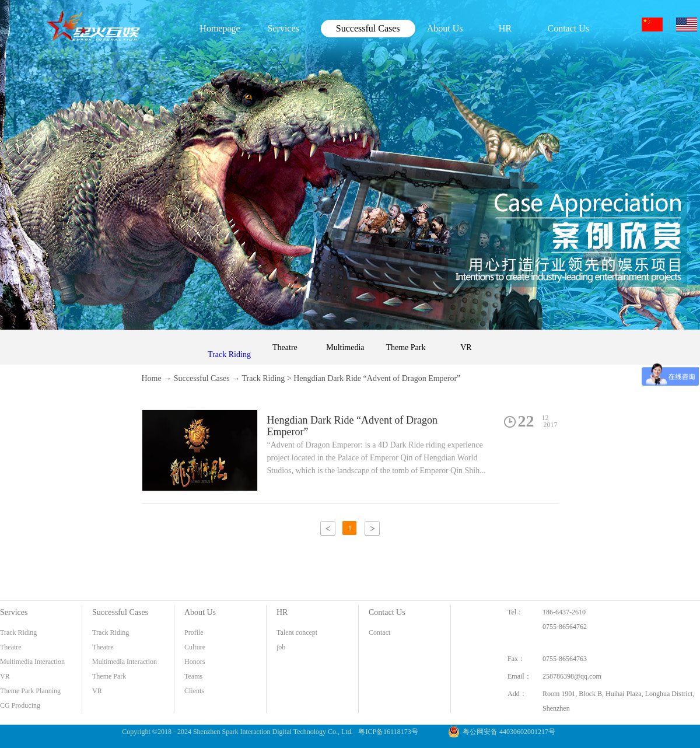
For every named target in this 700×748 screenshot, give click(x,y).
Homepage (220, 28)
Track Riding (264, 378)
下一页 (372, 528)
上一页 (328, 528)
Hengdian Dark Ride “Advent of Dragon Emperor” (377, 378)
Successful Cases (202, 378)
